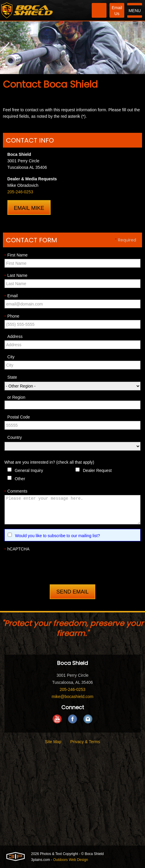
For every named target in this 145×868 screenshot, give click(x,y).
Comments (16, 491)
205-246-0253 (20, 192)
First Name (16, 255)
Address (15, 336)
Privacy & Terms (85, 742)
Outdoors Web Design (71, 860)
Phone (12, 316)
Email (11, 296)
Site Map (53, 742)
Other (20, 479)
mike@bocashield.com (72, 697)
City (11, 357)
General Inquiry (29, 470)
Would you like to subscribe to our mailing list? (58, 536)
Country (15, 437)
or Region (16, 397)
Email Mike (29, 208)
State (12, 377)
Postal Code (19, 417)
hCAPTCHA (17, 549)
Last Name (16, 276)
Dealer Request (97, 470)
